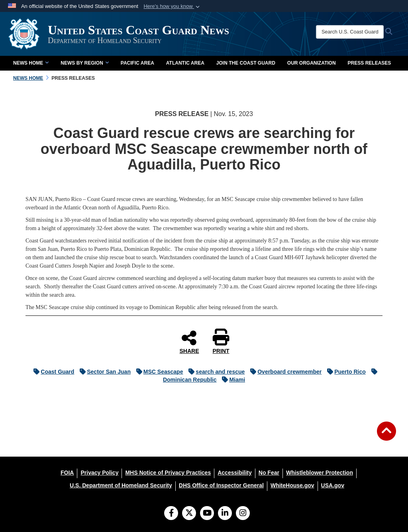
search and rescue (215, 372)
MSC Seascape (158, 372)
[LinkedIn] (225, 514)
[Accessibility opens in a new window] (235, 473)
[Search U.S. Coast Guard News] (350, 32)
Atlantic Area (185, 63)
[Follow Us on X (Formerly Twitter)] (189, 514)
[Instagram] (243, 514)
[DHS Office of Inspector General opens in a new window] (221, 485)
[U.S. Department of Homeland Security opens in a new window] (121, 485)
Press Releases (370, 63)
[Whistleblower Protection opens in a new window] (320, 473)
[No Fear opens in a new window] (269, 473)
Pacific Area (137, 63)
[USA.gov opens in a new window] (333, 485)
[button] (172, 6)
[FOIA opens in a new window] (67, 473)
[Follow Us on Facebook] (171, 514)
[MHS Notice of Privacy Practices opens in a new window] (168, 473)
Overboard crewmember (284, 372)
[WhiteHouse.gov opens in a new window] (292, 485)
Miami (231, 380)
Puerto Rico (344, 372)
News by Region (84, 63)
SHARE (189, 342)
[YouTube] (207, 514)
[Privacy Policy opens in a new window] (99, 473)
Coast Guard (52, 372)
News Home (31, 63)
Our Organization (312, 63)
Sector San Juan (103, 372)
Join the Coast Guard (246, 63)
